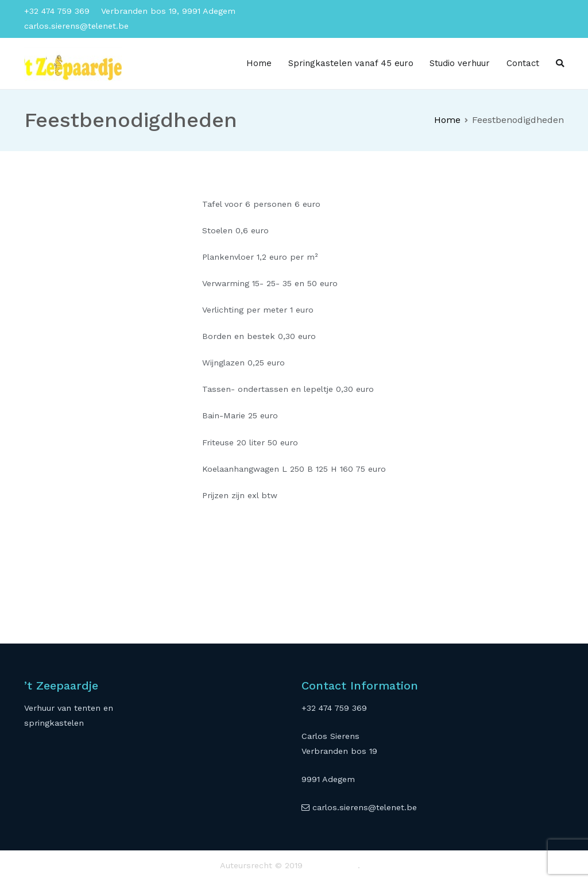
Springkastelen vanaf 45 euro (351, 63)
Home (259, 63)
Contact (523, 63)
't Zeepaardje (332, 865)
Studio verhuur (460, 63)
